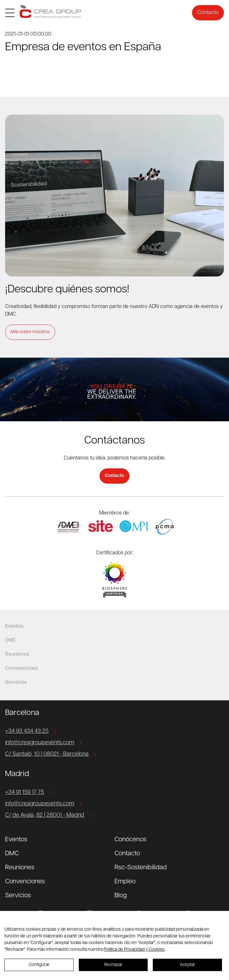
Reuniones (20, 868)
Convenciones (25, 882)
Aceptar (188, 965)
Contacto (208, 13)
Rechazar (113, 965)
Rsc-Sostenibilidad (141, 868)
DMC (12, 854)
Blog (121, 896)
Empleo (125, 882)
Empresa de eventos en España (83, 47)
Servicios (18, 896)
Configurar (39, 965)
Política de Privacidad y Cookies (134, 950)
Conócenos (130, 840)
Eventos (16, 840)
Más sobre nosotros (30, 332)
